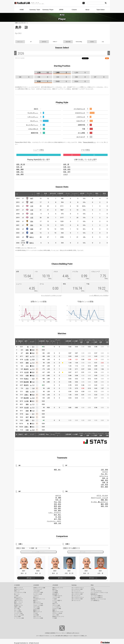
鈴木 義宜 (104, 487)
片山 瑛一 (104, 474)
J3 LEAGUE (55, 585)
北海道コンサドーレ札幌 (39, 588)
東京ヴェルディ (18, 597)
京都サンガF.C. (18, 607)
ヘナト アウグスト (55, 513)
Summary (74, 585)
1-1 (33, 356)
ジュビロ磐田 (37, 609)
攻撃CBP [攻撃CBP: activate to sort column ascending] (68, 342)
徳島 (27, 350)
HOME (22, 10)
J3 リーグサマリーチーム (78, 597)
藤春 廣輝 (20, 169)
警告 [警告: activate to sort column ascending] (97, 194)
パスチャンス (81, 117)
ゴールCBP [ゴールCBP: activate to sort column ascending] (107, 342)
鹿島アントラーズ (18, 588)
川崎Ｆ (26, 395)
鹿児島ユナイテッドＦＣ (58, 617)
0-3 (33, 350)
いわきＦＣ (36, 596)
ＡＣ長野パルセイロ (57, 596)
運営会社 (69, 633)
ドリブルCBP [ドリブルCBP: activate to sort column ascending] (88, 342)
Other (92, 585)
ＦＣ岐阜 (55, 599)
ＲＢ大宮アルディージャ (39, 599)
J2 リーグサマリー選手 (77, 594)
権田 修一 (58, 470)
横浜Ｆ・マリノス (18, 602)
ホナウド (58, 496)
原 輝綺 (58, 498)
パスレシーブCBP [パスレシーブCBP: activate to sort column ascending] (94, 342)
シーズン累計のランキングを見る (99, 295)
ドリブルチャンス (79, 109)
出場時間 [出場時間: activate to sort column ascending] (60, 194)
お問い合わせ (75, 633)
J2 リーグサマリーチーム (78, 593)
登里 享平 (67, 172)
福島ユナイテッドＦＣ (58, 588)
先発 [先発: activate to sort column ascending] (45, 194)
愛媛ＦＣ (55, 610)
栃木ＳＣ (55, 589)
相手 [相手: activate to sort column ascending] (26, 342)
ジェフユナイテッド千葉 (20, 593)
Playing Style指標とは (89, 142)
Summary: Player (48, 10)
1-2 (33, 382)
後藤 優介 (104, 500)
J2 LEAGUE (36, 585)
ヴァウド (105, 472)
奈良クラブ (55, 604)
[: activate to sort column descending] (17, 194)
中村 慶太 (58, 510)
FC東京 (26, 379)
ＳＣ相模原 (55, 593)
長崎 (32, 229)
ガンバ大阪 (17, 609)
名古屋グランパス (18, 605)
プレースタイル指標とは (97, 596)
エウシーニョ (104, 476)
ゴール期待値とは (95, 601)
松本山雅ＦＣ (56, 594)
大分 (27, 366)
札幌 (27, 376)
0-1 (33, 366)
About (87, 10)
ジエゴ (65, 174)
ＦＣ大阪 (55, 602)
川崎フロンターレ (18, 601)
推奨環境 (53, 633)
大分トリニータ (37, 617)
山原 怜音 (104, 485)
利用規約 (48, 633)
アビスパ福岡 (17, 617)
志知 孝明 (20, 174)
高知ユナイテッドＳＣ (58, 612)
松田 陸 (19, 167)
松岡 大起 (58, 523)
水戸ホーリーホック (19, 589)
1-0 (33, 388)
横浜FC (26, 369)
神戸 (32, 198)
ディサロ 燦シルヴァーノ (99, 502)
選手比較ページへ (85, 552)
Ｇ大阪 (26, 360)
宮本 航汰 (58, 504)
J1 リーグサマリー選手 (77, 589)
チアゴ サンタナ (102, 496)
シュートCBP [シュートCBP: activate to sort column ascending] (101, 342)
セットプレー (32, 125)
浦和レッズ (17, 591)
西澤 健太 (58, 506)
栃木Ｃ (32, 237)
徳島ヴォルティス (38, 612)
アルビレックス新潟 (38, 605)
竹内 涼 (58, 500)
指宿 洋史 (104, 506)
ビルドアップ (81, 121)
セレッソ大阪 (17, 610)
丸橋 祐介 (67, 167)
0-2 (33, 353)
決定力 (36, 109)
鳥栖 (27, 411)
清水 (32, 221)
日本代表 (93, 589)
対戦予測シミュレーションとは (98, 599)
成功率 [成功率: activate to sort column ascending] (82, 194)
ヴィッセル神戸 (18, 612)
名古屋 (26, 372)
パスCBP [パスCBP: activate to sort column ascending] (75, 342)
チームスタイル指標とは (97, 597)
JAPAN (61, 10)
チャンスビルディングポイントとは (51, 295)
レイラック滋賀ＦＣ (57, 601)
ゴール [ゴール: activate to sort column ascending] (68, 194)
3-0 (33, 379)
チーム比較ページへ (39, 552)
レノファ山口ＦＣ (57, 607)
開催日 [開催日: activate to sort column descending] (21, 342)
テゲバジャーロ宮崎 (38, 618)
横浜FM (26, 382)
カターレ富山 (37, 607)
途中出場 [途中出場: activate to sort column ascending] (53, 194)
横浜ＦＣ (35, 601)
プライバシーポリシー (61, 633)
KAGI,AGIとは (94, 594)
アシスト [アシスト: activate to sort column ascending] (90, 194)
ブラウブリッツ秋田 (38, 593)
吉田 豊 (66, 164)
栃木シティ (36, 597)
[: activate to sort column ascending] (21, 194)
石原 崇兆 (67, 169)
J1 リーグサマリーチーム (78, 588)
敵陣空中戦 (35, 133)
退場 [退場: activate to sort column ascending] (104, 194)
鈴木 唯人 (58, 515)
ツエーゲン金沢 (56, 597)
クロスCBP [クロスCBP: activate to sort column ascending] (81, 342)
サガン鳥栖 (36, 615)
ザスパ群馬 (55, 591)
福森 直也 (104, 480)
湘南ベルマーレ (37, 602)
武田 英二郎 (21, 164)
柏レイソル (17, 594)
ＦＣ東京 (16, 596)
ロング (34, 121)
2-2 (33, 392)
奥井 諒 (105, 478)
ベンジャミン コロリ (54, 521)
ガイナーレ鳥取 (56, 605)
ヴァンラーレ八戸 (38, 589)
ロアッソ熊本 (56, 615)
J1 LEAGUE (17, 585)
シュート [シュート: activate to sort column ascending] (75, 194)
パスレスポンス (33, 129)
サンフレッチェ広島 (19, 615)
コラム (92, 588)
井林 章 (105, 482)
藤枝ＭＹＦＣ (37, 610)
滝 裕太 (58, 517)
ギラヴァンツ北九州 (57, 613)
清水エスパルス (18, 604)
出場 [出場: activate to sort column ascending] (38, 194)
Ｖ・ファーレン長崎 (19, 618)
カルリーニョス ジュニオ (99, 498)
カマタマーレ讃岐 (57, 609)
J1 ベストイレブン (76, 591)
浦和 (27, 353)
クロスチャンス (80, 113)
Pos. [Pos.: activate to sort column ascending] (47, 342)
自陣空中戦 (81, 125)
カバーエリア (81, 137)
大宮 (32, 206)
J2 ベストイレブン (76, 596)
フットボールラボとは (96, 591)
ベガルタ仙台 (37, 591)
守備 (84, 129)
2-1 (33, 347)
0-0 (33, 360)
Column (74, 10)
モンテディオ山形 (38, 594)
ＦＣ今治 (35, 613)
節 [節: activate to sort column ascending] (17, 342)
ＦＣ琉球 (55, 618)
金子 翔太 (58, 519)
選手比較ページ (31, 578)
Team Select (100, 10)
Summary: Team (35, 10)
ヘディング (33, 117)
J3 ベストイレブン (76, 601)
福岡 (27, 420)
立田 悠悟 (104, 470)
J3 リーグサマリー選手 (77, 599)
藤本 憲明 (104, 504)
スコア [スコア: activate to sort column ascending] (32, 342)
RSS (107, 58)
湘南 (27, 363)
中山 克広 (58, 502)
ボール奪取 (81, 133)
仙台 (27, 414)
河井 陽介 (58, 508)
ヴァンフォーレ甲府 (38, 604)
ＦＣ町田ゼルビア (18, 599)
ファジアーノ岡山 (18, 613)
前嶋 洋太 (20, 172)
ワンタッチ (33, 113)
